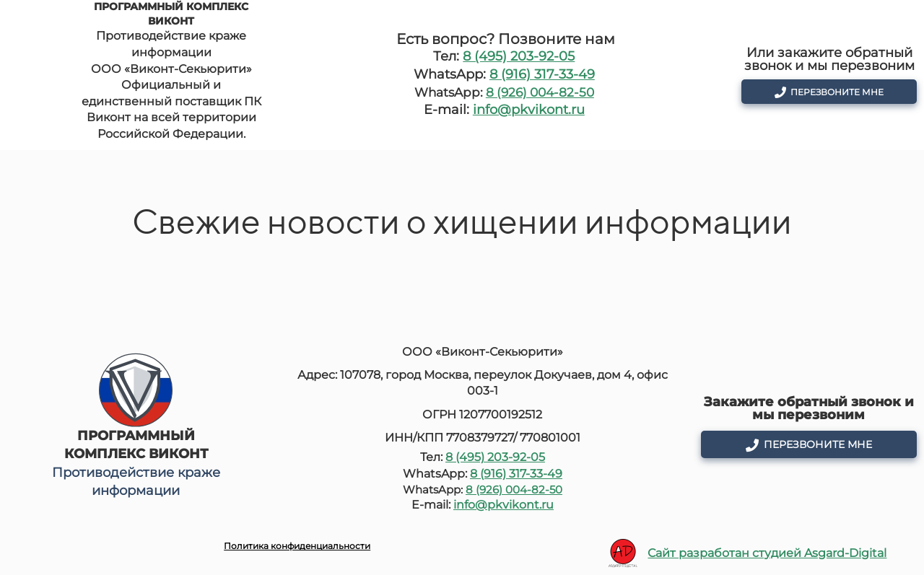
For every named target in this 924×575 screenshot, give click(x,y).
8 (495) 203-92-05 (519, 56)
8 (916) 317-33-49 (542, 74)
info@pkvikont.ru (529, 110)
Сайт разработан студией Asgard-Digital (767, 553)
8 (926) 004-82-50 (540, 92)
